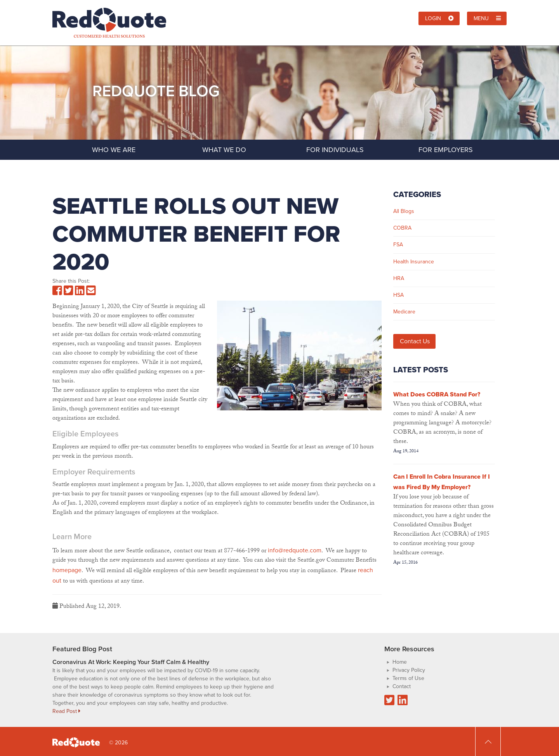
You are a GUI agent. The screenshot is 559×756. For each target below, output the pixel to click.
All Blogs (404, 211)
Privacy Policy (409, 670)
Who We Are (114, 150)
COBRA (402, 228)
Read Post (66, 711)
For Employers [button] (459, 150)
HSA (398, 295)
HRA (399, 278)
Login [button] (439, 18)
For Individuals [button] (348, 150)
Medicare (404, 312)
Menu (487, 18)
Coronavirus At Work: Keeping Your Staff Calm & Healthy (131, 662)
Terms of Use (408, 678)
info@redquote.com (295, 550)
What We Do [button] (240, 150)
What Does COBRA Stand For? (437, 394)
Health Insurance (414, 262)
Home (400, 662)
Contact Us (415, 341)
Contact (402, 686)
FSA (398, 245)
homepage (67, 570)
